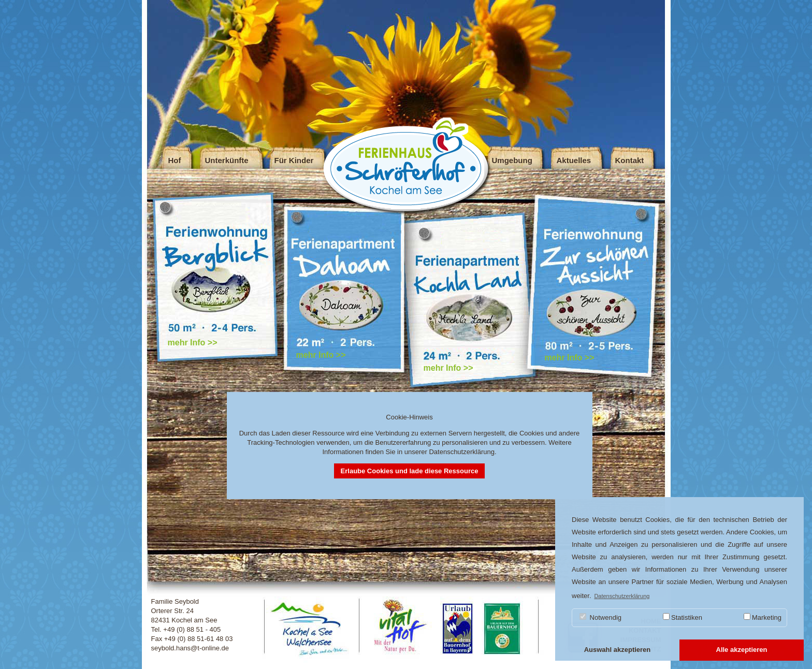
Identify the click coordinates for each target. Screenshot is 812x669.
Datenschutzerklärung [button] (622, 596)
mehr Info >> (193, 343)
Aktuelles (574, 160)
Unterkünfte (227, 160)
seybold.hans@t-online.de (190, 648)
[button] (617, 650)
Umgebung (512, 160)
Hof (175, 160)
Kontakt (630, 160)
